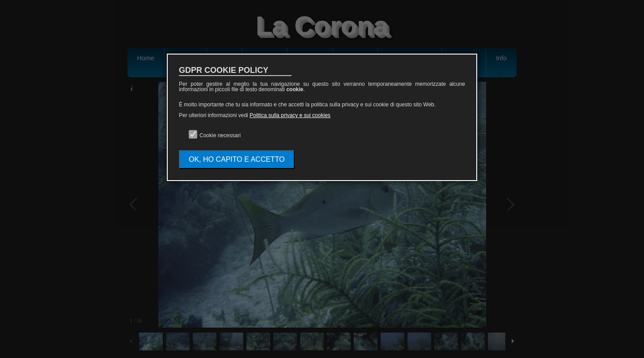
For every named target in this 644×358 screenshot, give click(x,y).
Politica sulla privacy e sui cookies (290, 115)
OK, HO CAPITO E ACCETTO (237, 159)
